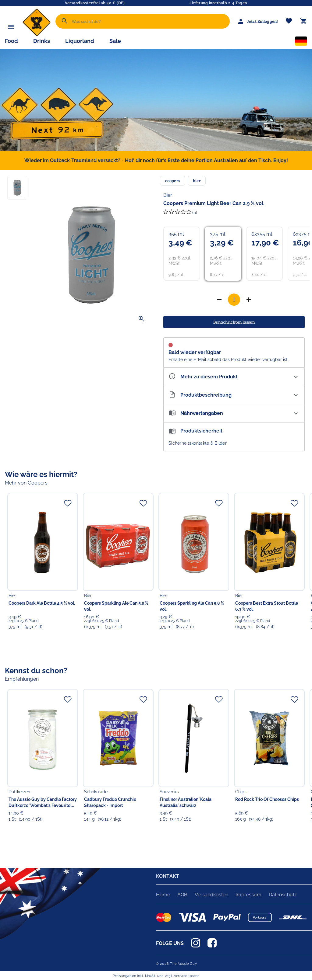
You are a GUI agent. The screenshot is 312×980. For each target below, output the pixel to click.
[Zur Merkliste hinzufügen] (68, 503)
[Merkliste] (289, 21)
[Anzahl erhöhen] (219, 300)
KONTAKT (168, 876)
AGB (182, 895)
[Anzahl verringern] (249, 300)
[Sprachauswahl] (301, 42)
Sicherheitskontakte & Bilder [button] (198, 443)
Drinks (42, 41)
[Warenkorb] (303, 21)
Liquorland (80, 41)
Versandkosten (211, 895)
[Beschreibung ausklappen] (234, 395)
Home (163, 895)
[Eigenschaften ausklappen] (234, 377)
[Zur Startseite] (37, 35)
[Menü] (11, 27)
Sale (115, 41)
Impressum (248, 895)
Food (11, 41)
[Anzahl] (234, 300)
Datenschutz (283, 895)
